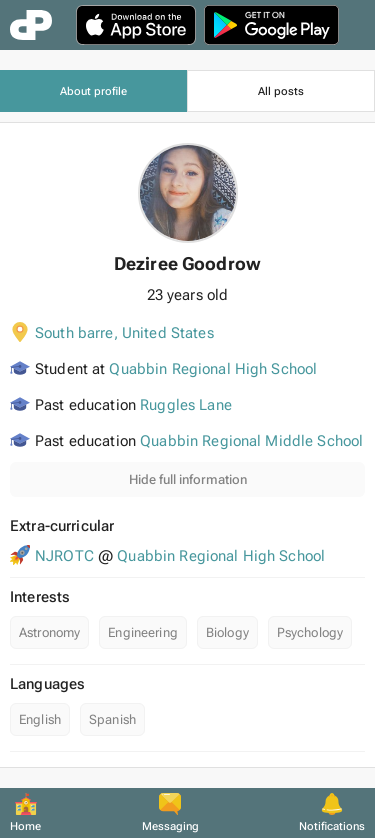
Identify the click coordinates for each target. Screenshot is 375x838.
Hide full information (188, 479)
